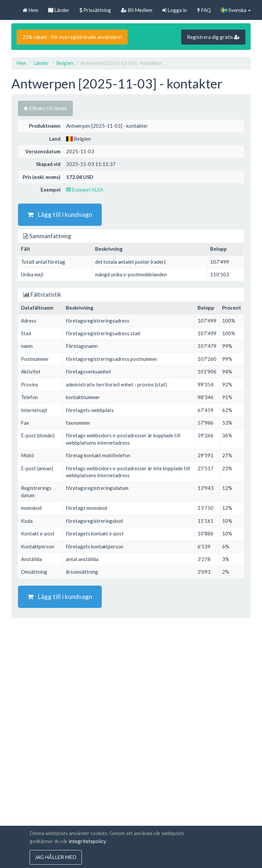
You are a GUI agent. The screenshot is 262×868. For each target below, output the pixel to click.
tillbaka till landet (45, 108)
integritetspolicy (87, 841)
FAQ (204, 10)
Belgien (65, 63)
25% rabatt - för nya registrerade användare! (72, 37)
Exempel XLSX (85, 190)
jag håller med (56, 857)
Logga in (175, 10)
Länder (59, 10)
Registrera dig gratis (213, 37)
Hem (30, 10)
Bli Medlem (137, 10)
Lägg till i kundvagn (60, 214)
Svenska (236, 10)
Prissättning (95, 10)
